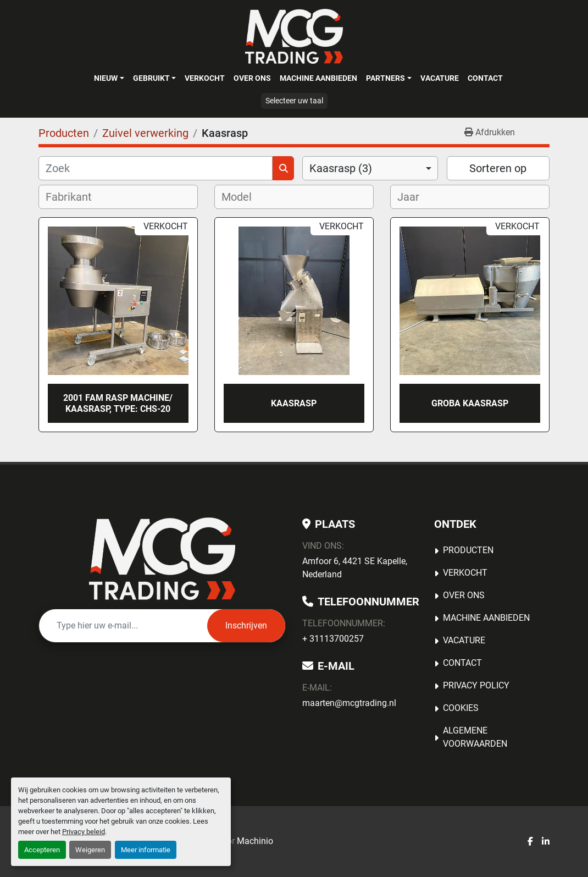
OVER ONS (252, 78)
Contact (485, 78)
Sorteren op (498, 168)
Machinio (255, 841)
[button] (109, 78)
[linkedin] (546, 842)
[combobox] (370, 168)
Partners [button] (385, 78)
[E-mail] (123, 626)
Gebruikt (151, 78)
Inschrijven (246, 625)
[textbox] (76, 197)
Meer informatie (146, 850)
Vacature (440, 78)
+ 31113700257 (333, 639)
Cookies (461, 708)
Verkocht (205, 78)
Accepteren (42, 850)
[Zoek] (156, 168)
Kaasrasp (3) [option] (341, 168)
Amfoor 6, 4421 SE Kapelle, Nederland (355, 568)
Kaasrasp (294, 403)
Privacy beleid (84, 832)
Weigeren (90, 850)
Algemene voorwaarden (475, 737)
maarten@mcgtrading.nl (349, 703)
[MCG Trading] (162, 559)
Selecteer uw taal (294, 101)
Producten (468, 550)
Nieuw (106, 78)
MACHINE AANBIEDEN (318, 78)
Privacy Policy (476, 685)
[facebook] (530, 842)
